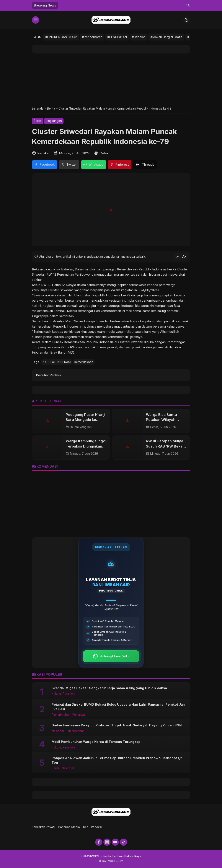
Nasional (58, 731)
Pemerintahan (61, 715)
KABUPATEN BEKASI (57, 362)
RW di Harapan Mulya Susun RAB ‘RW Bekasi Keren (166, 446)
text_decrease (178, 257)
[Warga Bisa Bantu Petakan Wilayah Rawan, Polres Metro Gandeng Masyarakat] (127, 421)
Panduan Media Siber (73, 827)
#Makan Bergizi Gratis (166, 37)
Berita (38, 121)
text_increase (184, 256)
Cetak (104, 153)
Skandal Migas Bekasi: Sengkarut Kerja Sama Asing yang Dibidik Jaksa (109, 688)
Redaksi (96, 827)
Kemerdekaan (84, 362)
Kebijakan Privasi (43, 827)
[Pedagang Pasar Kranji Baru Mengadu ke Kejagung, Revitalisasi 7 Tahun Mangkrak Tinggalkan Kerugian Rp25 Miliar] (47, 421)
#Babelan (139, 37)
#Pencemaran (92, 37)
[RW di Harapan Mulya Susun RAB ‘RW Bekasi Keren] (127, 447)
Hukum (56, 694)
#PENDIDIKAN (117, 37)
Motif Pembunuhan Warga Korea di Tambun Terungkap (96, 742)
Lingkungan (54, 121)
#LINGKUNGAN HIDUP (61, 37)
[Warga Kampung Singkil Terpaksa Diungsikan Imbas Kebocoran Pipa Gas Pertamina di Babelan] (47, 447)
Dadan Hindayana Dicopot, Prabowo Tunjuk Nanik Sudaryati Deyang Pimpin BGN (117, 725)
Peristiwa (69, 694)
